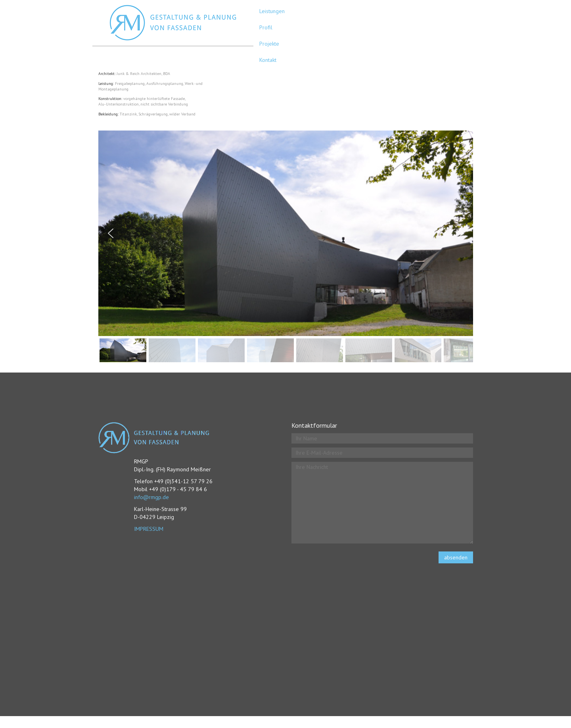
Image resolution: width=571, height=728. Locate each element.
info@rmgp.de (151, 497)
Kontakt (268, 60)
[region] (286, 248)
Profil (266, 27)
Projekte (269, 44)
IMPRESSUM (149, 529)
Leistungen (272, 11)
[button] (111, 233)
